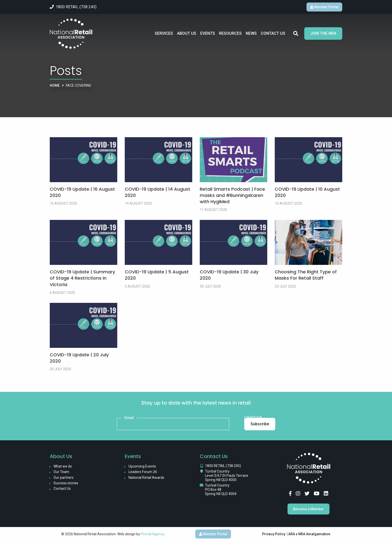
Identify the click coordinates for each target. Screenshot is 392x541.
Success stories (66, 483)
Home (55, 85)
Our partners (63, 478)
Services (164, 33)
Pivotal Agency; (153, 534)
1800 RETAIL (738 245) (223, 466)
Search (296, 33)
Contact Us (273, 33)
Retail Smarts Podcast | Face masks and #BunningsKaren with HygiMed (232, 195)
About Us (187, 33)
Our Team (61, 472)
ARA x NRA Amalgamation (309, 534)
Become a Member (308, 509)
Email (129, 418)
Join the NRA (323, 33)
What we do (63, 466)
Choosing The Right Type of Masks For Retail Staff (306, 275)
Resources (230, 33)
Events (208, 33)
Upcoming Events (142, 466)
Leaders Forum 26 (143, 472)
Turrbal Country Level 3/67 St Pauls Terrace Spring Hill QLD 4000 (227, 476)
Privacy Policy (274, 534)
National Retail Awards (146, 478)
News (251, 33)
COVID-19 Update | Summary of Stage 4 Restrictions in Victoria (82, 278)
